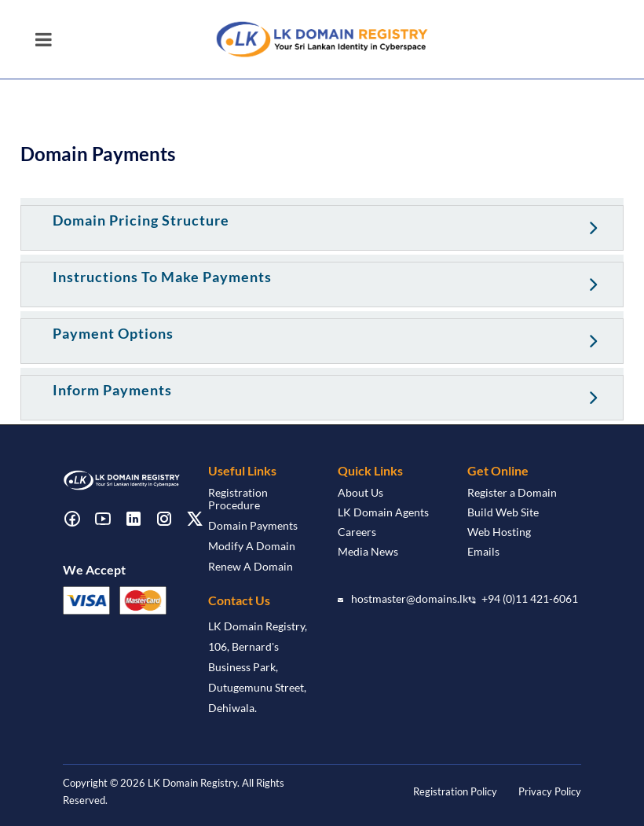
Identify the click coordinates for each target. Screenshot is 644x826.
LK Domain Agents (383, 512)
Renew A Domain (251, 566)
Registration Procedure (238, 499)
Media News (368, 551)
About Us (360, 492)
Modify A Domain (252, 546)
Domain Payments (253, 525)
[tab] (322, 224)
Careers (357, 532)
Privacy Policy (550, 791)
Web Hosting (499, 532)
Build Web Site (503, 512)
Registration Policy (455, 791)
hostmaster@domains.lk (410, 598)
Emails (483, 551)
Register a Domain (512, 492)
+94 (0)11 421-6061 (530, 598)
